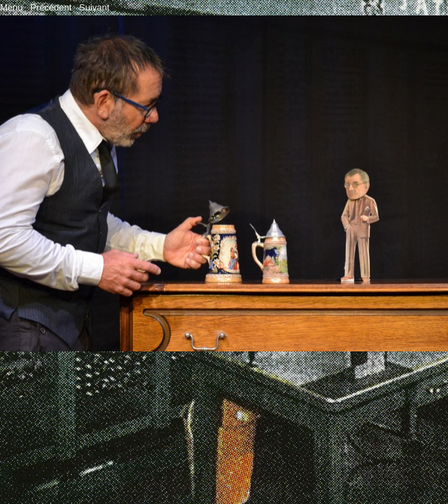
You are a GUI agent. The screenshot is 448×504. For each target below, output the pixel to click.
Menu (12, 7)
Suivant (94, 7)
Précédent (51, 7)
